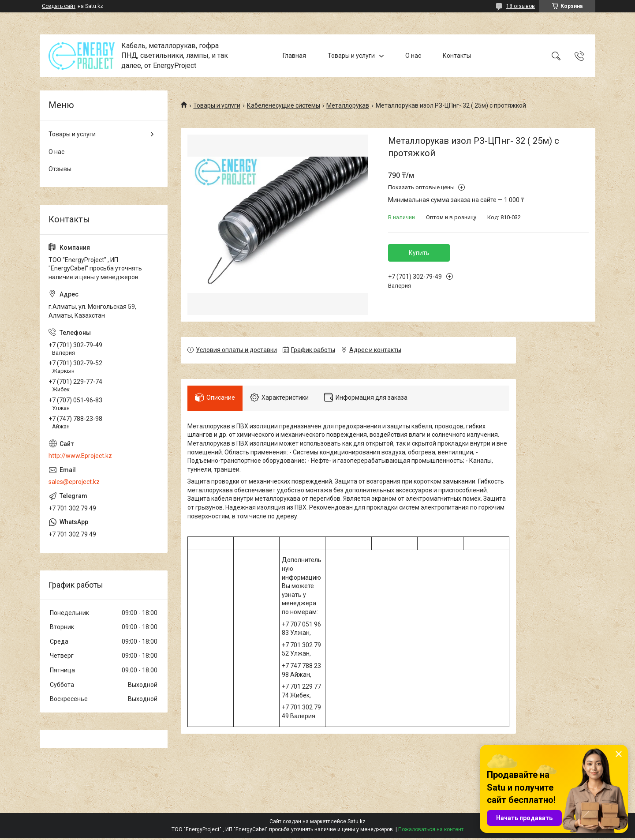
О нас (413, 56)
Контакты (457, 56)
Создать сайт (59, 6)
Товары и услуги (351, 56)
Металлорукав (348, 105)
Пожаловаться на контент (431, 832)
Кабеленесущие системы (284, 105)
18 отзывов (521, 6)
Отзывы (60, 169)
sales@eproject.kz (74, 482)
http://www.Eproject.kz (80, 456)
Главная (294, 56)
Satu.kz (357, 824)
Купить (419, 253)
